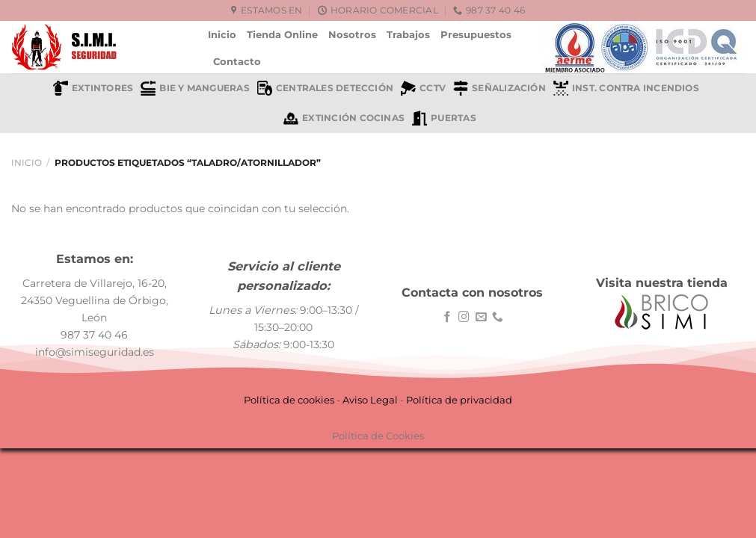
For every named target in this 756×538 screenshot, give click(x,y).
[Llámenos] (498, 318)
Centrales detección (325, 88)
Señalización (500, 88)
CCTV (423, 88)
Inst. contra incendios (626, 88)
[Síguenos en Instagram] (464, 318)
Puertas (444, 118)
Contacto (237, 61)
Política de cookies (289, 400)
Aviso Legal (370, 400)
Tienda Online (282, 34)
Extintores (93, 88)
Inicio (222, 34)
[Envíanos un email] (481, 318)
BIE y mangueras (195, 88)
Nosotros (352, 34)
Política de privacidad (459, 400)
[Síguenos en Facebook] (448, 318)
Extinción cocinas (344, 118)
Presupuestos (476, 34)
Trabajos (408, 34)
